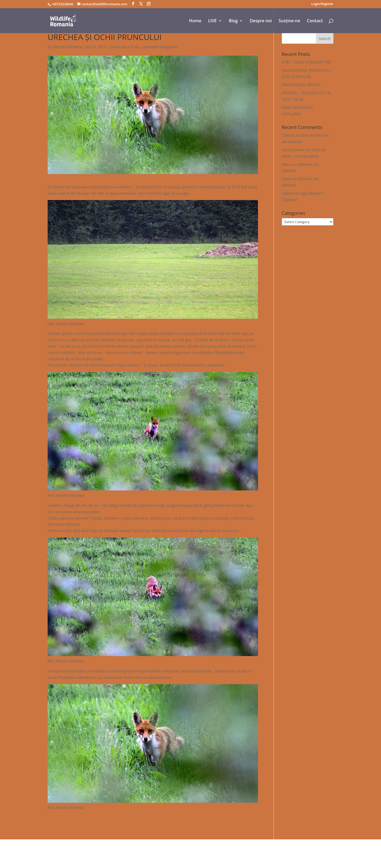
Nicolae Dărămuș (67, 47)
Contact (315, 21)
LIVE (212, 21)
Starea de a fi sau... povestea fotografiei (144, 47)
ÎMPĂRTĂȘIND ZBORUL (301, 85)
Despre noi (261, 21)
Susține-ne (289, 21)
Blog (233, 21)
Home (195, 21)
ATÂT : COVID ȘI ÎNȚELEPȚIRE (307, 62)
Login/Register (322, 4)
